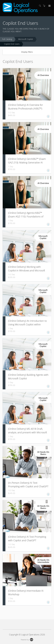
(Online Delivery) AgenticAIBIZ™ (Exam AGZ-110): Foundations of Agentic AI (26, 216)
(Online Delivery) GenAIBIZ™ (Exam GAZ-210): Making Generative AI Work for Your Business (27, 162)
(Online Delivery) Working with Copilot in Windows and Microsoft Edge (27, 270)
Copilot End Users (12, 44)
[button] (48, 116)
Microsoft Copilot (26, 39)
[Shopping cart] (45, 6)
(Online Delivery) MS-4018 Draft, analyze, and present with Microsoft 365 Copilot (28, 432)
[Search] (41, 6)
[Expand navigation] (49, 6)
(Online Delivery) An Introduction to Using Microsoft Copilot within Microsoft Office (27, 324)
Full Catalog (7, 39)
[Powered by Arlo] (27, 639)
